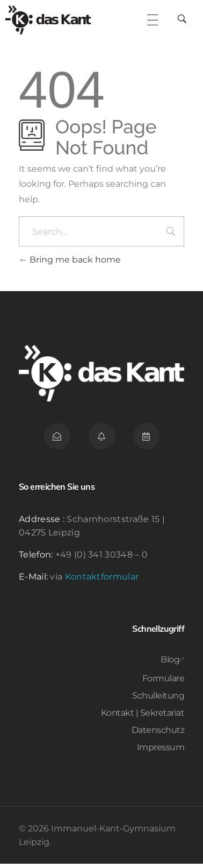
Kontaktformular (102, 581)
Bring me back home (70, 264)
